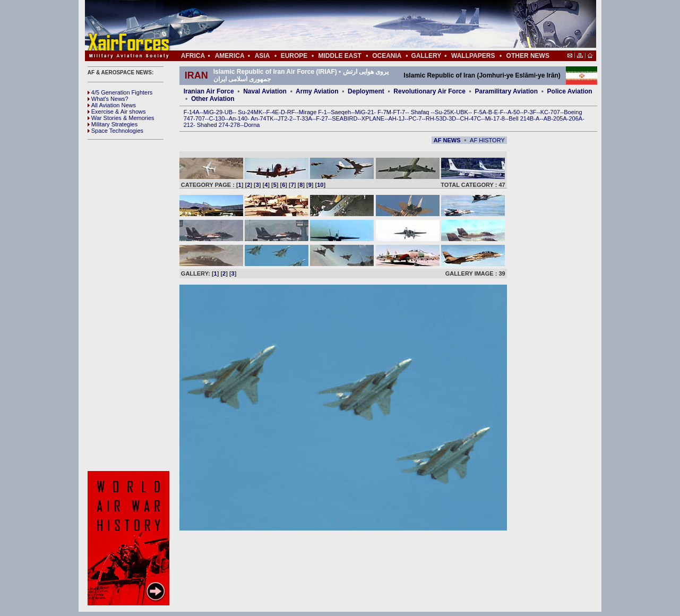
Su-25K (445, 112)
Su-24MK (250, 112)
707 (200, 118)
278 (235, 125)
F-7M (384, 112)
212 (188, 125)
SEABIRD (345, 118)
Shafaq (421, 112)
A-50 (514, 112)
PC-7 (415, 118)
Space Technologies (115, 131)
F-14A (192, 112)
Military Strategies (113, 124)
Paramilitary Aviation (507, 91)
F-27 (322, 118)
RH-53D (436, 118)
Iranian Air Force (209, 91)
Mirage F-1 (313, 112)
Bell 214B (521, 118)
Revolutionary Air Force (429, 91)
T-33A (304, 118)
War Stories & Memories (121, 118)
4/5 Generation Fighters (121, 92)
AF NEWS (447, 140)
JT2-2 (285, 118)
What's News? (108, 99)
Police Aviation (570, 91)
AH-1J (397, 118)
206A (575, 118)
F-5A (480, 112)
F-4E (273, 112)
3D (452, 118)
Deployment (366, 91)
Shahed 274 (213, 125)
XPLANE (373, 118)
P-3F (530, 112)
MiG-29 (213, 112)
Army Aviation (317, 91)
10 (320, 185)
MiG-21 (364, 112)
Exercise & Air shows (117, 112)
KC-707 (550, 112)
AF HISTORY (487, 140)
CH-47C (471, 118)
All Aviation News (112, 105)
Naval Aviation (265, 91)
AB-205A (555, 118)
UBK (462, 112)
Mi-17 (493, 118)
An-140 (238, 118)
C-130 (217, 118)
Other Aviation (213, 99)
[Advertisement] (372, 25)
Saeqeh (341, 112)
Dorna (252, 125)
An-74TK (262, 118)
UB (229, 112)
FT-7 (399, 112)
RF (291, 112)
